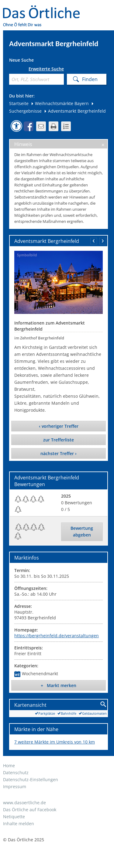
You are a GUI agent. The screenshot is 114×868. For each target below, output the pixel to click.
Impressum (15, 786)
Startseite (19, 103)
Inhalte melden (19, 824)
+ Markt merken (59, 685)
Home (9, 766)
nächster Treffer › (59, 453)
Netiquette (14, 817)
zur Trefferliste (59, 440)
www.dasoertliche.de (24, 803)
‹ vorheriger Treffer (59, 426)
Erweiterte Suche (46, 69)
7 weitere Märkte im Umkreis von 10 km (55, 742)
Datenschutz (16, 773)
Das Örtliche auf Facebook (30, 810)
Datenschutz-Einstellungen (31, 779)
